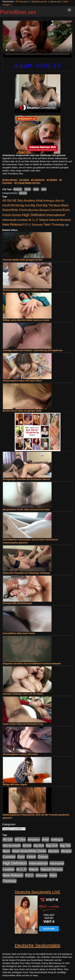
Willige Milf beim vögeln (15, 784)
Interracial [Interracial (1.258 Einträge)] (9, 220)
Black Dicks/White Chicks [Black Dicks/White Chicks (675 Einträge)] (29, 851)
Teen (44, 189)
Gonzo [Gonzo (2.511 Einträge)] (17, 215)
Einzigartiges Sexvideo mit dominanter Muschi (26, 479)
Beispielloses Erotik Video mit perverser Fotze (26, 509)
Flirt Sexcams (22, 2)
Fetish (28, 189)
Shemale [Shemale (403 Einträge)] (37, 225)
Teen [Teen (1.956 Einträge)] (47, 224)
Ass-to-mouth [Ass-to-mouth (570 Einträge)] (12, 846)
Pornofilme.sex (18, 12)
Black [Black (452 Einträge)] (57, 205)
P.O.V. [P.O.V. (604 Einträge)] (27, 225)
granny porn (56, 2)
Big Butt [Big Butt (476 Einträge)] (25, 205)
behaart (23, 193)
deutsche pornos (39, 2)
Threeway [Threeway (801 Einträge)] (58, 225)
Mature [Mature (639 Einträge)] (44, 220)
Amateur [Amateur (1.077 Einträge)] (29, 200)
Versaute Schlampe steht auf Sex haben (23, 694)
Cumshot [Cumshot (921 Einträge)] (56, 210)
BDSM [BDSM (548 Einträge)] (15, 205)
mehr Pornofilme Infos (13, 174)
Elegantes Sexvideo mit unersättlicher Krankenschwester (32, 664)
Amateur (18, 189)
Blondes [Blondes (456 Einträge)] (34, 210)
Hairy (36, 189)
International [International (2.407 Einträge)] (56, 215)
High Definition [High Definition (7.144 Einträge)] (34, 215)
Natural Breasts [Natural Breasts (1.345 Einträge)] (60, 220)
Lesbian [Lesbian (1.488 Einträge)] (22, 220)
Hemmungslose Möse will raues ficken (22, 381)
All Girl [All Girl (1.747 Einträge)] (7, 201)
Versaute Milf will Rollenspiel (17, 603)
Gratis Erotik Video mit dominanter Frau (23, 724)
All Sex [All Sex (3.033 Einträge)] (18, 200)
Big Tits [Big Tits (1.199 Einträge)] (48, 205)
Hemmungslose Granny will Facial (20, 754)
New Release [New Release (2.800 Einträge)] (12, 224)
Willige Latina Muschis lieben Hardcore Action (26, 320)
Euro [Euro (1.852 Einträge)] (66, 210)
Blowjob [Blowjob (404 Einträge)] (44, 210)
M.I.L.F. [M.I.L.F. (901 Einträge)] (34, 220)
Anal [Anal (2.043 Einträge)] (39, 200)
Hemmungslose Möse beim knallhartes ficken (26, 290)
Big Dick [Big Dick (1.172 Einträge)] (37, 205)
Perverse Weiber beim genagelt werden (23, 260)
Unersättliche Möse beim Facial (19, 633)
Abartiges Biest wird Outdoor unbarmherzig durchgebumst (33, 350)
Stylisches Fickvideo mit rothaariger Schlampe (26, 573)
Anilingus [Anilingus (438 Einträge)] (49, 201)
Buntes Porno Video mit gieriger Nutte (22, 411)
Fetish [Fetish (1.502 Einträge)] (7, 215)
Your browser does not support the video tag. (37, 39)
